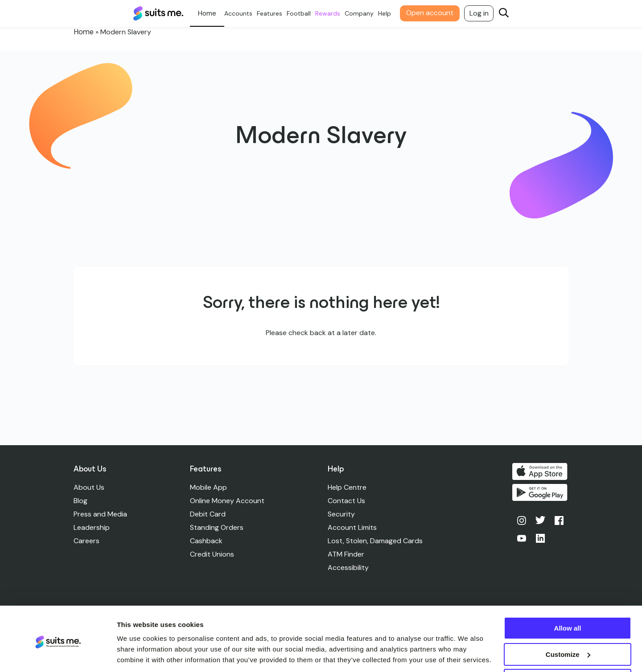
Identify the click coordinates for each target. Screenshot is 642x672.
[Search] (507, 14)
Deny (568, 650)
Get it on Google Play (541, 493)
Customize (568, 624)
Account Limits (353, 527)
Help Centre (348, 487)
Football (302, 13)
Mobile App (209, 487)
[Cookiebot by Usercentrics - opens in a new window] (58, 655)
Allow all (568, 598)
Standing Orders (217, 527)
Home (83, 32)
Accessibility (349, 568)
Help (388, 13)
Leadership (92, 527)
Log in (483, 13)
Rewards (331, 13)
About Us (89, 487)
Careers (86, 541)
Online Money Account (228, 501)
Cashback (207, 541)
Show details (138, 654)
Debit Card (208, 514)
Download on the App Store (541, 471)
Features (273, 13)
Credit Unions (212, 554)
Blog (80, 501)
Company (363, 13)
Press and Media (100, 514)
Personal (211, 13)
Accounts (242, 13)
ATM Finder (346, 554)
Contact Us (347, 501)
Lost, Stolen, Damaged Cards (376, 541)
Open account (433, 13)
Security (342, 514)
